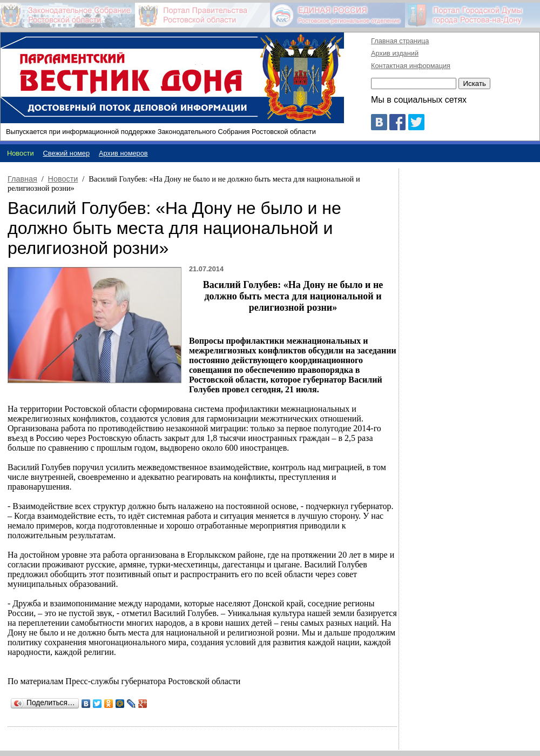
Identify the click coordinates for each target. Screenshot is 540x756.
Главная (22, 179)
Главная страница (400, 41)
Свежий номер (67, 153)
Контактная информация (411, 66)
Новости (63, 179)
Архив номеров (123, 153)
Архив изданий (395, 53)
